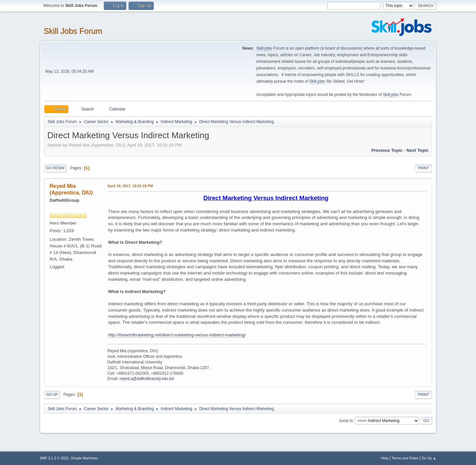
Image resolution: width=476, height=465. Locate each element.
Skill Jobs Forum (73, 31)
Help (385, 458)
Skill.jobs (264, 48)
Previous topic (387, 150)
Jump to (346, 420)
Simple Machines (84, 458)
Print (423, 168)
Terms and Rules (405, 458)
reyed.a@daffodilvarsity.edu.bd (147, 379)
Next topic (418, 150)
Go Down (55, 168)
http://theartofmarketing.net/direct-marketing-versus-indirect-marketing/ (177, 335)
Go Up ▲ (429, 458)
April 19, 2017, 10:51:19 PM (130, 186)
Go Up (52, 395)
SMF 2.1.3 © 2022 (54, 458)
